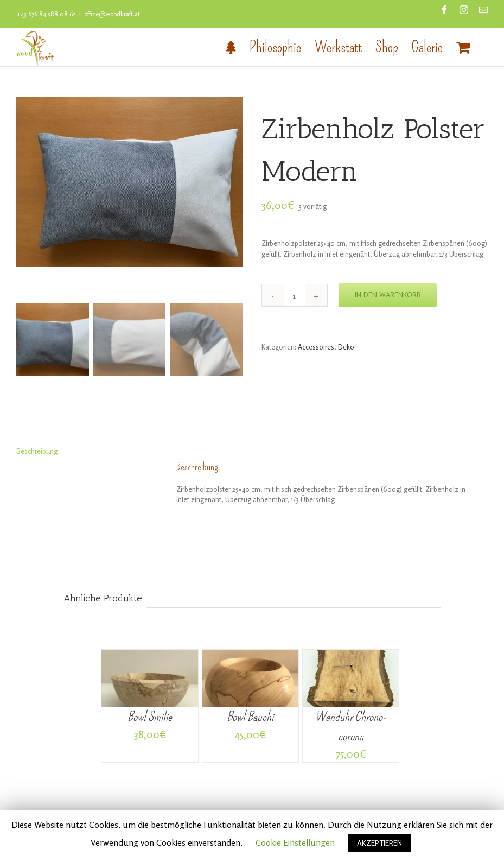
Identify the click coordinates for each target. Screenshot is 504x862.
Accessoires (316, 347)
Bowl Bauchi (250, 718)
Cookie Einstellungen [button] (295, 842)
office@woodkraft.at (112, 14)
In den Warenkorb (388, 295)
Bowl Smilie (150, 718)
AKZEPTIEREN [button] (379, 843)
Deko (346, 347)
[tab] (78, 453)
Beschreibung (37, 452)
